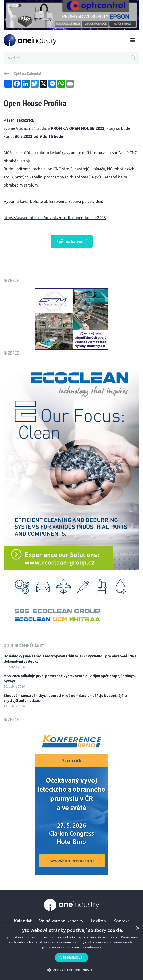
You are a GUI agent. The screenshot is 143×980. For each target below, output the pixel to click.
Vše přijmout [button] (71, 958)
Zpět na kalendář (72, 241)
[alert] (71, 951)
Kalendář (23, 921)
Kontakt (121, 921)
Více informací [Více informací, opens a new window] (91, 947)
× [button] (137, 928)
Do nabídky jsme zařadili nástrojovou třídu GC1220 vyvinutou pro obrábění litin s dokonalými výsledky (70, 659)
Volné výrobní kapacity (61, 921)
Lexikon (98, 921)
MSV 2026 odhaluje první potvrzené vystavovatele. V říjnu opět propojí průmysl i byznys (71, 678)
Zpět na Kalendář (27, 74)
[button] (72, 970)
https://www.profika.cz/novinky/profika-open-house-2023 (55, 218)
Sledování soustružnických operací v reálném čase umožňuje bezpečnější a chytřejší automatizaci (65, 698)
